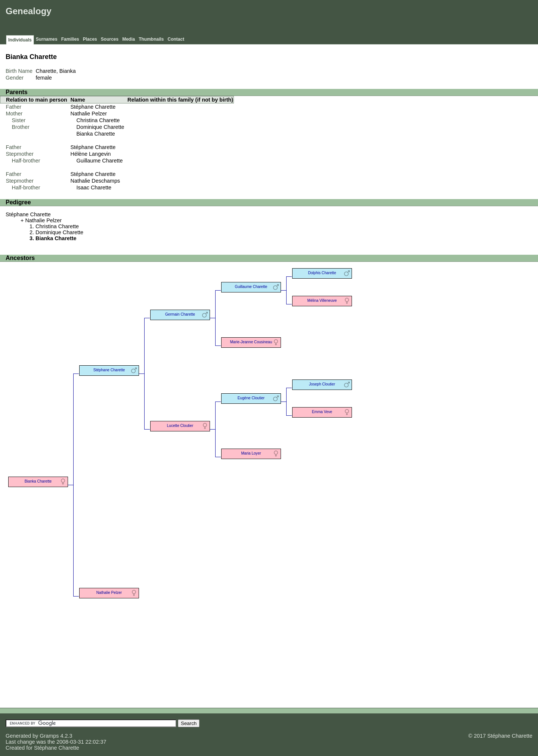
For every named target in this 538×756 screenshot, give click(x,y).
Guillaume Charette (100, 161)
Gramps (49, 736)
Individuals (20, 40)
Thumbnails (151, 39)
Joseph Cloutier (322, 384)
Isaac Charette (94, 188)
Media (129, 39)
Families (70, 39)
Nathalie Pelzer (89, 114)
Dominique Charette (101, 127)
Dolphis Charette (322, 273)
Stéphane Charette (93, 107)
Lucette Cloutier (180, 426)
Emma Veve (322, 412)
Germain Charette (180, 314)
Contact (176, 39)
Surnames (47, 39)
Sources (110, 39)
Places (90, 39)
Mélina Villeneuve (322, 300)
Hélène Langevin (91, 154)
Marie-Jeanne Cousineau (251, 342)
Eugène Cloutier (251, 398)
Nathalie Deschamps (95, 181)
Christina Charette (98, 120)
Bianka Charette (96, 134)
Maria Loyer (251, 453)
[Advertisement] (400, 19)
